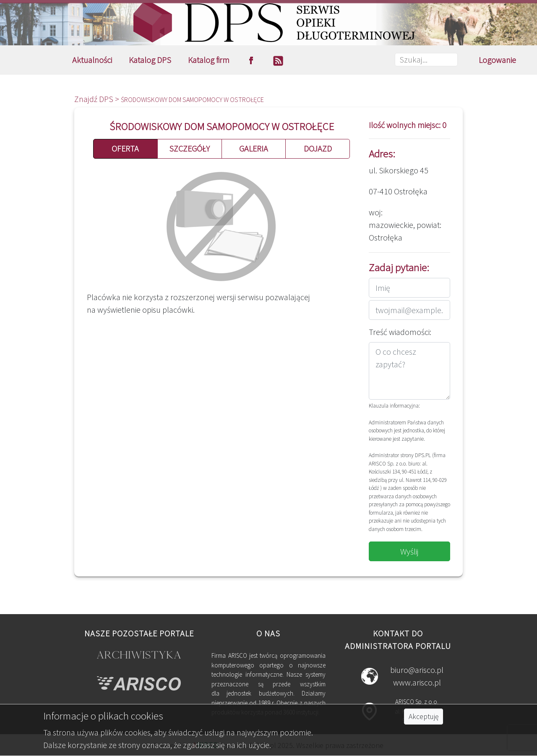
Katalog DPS (150, 60)
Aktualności (92, 60)
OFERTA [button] (125, 148)
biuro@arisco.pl (417, 670)
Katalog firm (209, 60)
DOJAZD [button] (318, 148)
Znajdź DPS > (98, 99)
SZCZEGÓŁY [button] (189, 148)
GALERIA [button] (254, 148)
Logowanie (497, 60)
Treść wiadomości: (400, 332)
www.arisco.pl (417, 682)
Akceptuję (424, 717)
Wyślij (409, 551)
